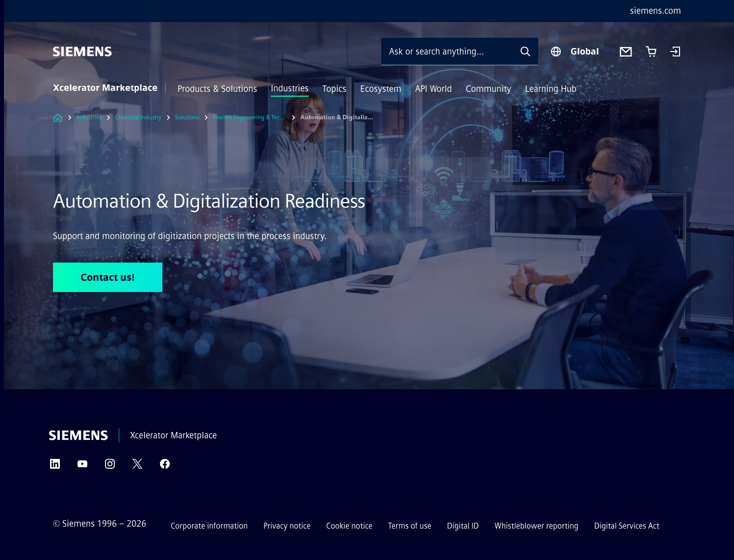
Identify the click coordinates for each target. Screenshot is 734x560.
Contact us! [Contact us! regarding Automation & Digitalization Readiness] (108, 277)
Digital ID (463, 526)
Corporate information (209, 526)
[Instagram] (110, 467)
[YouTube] (82, 467)
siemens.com (655, 11)
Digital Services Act (627, 526)
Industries (290, 88)
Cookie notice (349, 526)
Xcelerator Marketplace (105, 88)
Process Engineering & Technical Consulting (250, 117)
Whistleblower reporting (537, 526)
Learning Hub (551, 89)
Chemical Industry (138, 117)
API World (433, 89)
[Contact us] (626, 52)
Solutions (187, 117)
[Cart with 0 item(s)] (651, 52)
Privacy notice (287, 526)
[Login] (675, 53)
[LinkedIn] (55, 467)
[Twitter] (137, 467)
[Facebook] (165, 467)
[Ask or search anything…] (447, 51)
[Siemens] (82, 52)
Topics (334, 89)
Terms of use (410, 526)
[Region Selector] (575, 52)
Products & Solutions (217, 89)
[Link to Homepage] (58, 118)
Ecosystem (381, 89)
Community (488, 89)
